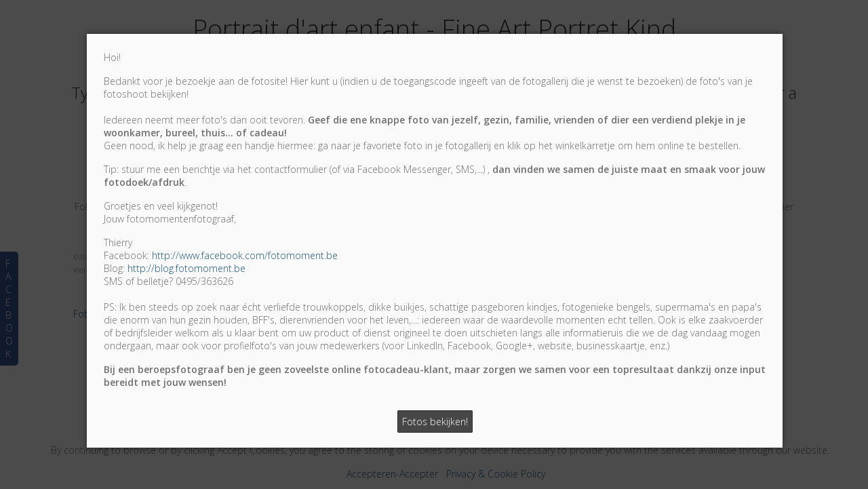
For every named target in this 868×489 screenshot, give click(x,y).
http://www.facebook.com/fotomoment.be (245, 255)
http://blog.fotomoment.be (186, 268)
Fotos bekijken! (435, 422)
